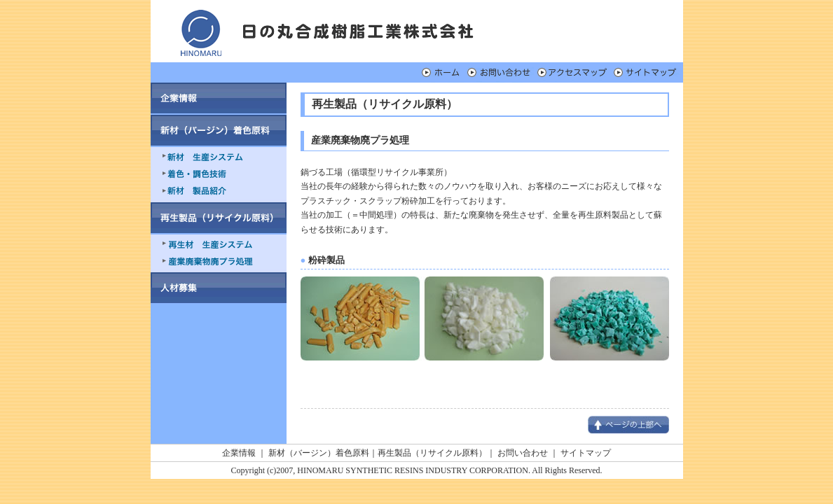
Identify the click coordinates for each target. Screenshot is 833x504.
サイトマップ (586, 453)
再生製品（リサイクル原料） (432, 453)
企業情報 (239, 453)
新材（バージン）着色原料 (319, 453)
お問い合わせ (523, 453)
